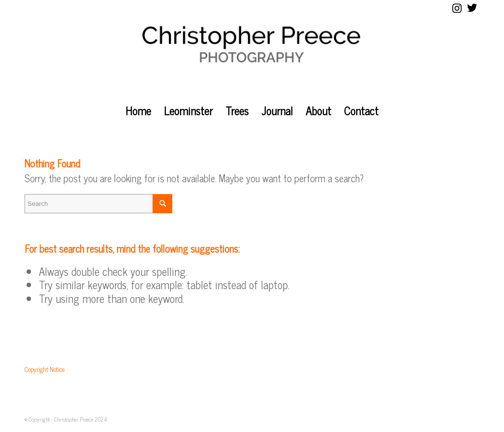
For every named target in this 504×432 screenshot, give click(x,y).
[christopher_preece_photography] (252, 57)
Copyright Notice (45, 369)
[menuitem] (138, 111)
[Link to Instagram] (457, 7)
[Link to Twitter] (472, 7)
